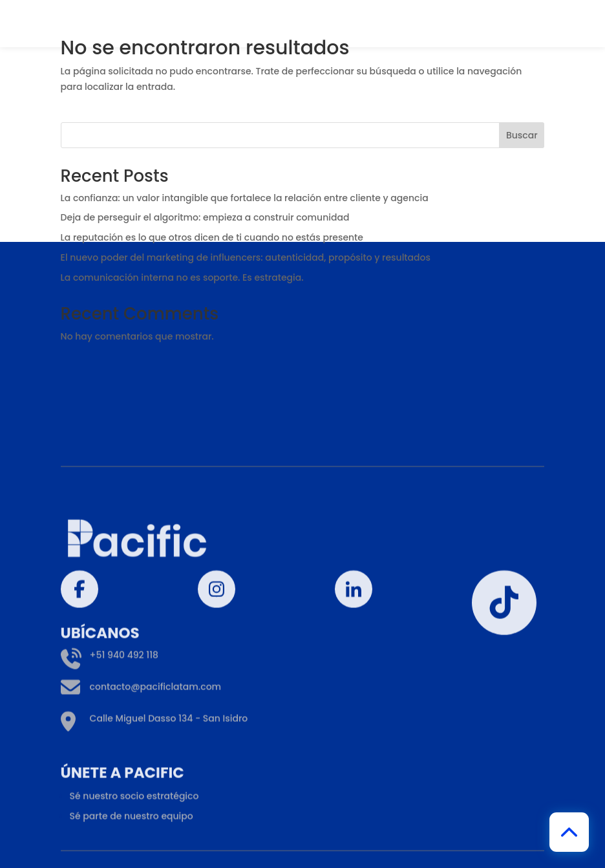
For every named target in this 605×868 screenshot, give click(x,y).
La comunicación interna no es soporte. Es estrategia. (184, 277)
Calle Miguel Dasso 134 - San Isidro (154, 779)
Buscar (522, 135)
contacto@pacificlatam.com (141, 747)
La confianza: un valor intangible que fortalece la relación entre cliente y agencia (245, 198)
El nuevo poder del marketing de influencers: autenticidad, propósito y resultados (246, 257)
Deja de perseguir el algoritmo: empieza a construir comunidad (205, 217)
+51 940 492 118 (110, 715)
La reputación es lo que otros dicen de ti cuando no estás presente (212, 237)
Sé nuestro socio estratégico (134, 856)
